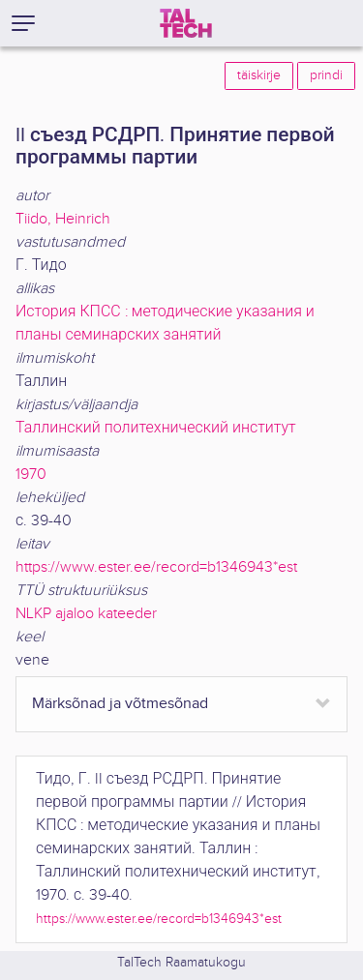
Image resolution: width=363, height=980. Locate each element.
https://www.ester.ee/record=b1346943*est (156, 567)
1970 (31, 475)
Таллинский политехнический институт (156, 428)
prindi (326, 75)
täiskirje (259, 75)
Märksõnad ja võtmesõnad (120, 704)
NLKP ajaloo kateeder (86, 614)
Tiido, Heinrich (63, 219)
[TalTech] (186, 23)
